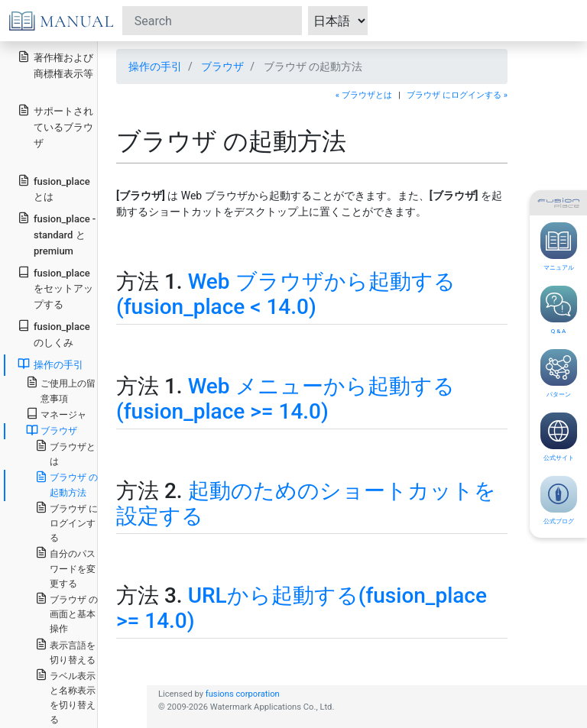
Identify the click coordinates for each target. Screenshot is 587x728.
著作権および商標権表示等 (55, 65)
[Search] (212, 21)
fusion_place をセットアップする (55, 288)
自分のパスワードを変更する (65, 567)
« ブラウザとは (364, 95)
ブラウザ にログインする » (457, 95)
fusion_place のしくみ (54, 334)
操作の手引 (155, 66)
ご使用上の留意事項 (61, 390)
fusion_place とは (54, 189)
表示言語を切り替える (65, 652)
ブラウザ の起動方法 (66, 484)
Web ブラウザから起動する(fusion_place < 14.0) (286, 294)
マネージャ (56, 414)
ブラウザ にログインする (66, 522)
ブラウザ (222, 66)
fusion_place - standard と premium (57, 234)
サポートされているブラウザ (55, 126)
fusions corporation (243, 694)
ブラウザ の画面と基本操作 (66, 613)
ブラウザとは (65, 453)
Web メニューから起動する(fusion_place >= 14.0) (285, 399)
